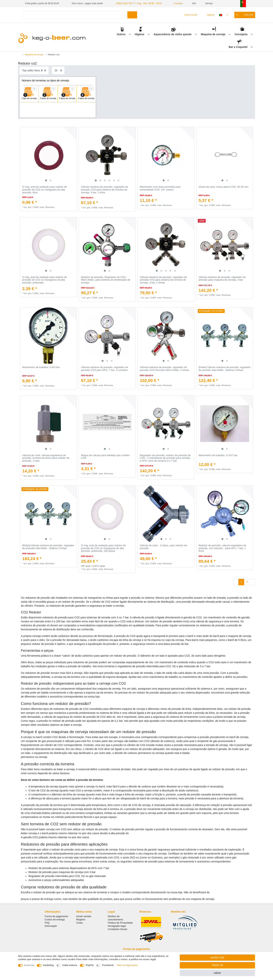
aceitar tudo (217, 957)
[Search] (132, 15)
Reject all (217, 965)
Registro (81, 920)
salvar (217, 973)
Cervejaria (241, 34)
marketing (48, 965)
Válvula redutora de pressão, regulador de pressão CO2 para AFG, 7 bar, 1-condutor (104, 369)
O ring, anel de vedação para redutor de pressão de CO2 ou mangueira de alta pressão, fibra (45, 190)
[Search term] (75, 15)
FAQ (47, 923)
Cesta (79, 923)
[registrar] (209, 15)
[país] (221, 15)
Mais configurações (127, 965)
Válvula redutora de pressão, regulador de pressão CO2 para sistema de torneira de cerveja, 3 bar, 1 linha (104, 190)
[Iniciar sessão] (189, 15)
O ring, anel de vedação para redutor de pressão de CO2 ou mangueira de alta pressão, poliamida (45, 280)
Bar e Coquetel (238, 47)
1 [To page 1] (241, 582)
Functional (108, 965)
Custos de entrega (55, 920)
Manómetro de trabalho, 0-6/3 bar (41, 367)
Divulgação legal (117, 926)
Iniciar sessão (84, 916)
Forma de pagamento (56, 916)
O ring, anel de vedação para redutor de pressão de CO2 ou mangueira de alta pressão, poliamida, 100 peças (103, 548)
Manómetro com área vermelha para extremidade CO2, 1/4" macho (160, 188)
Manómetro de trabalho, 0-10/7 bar (218, 455)
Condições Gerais (118, 929)
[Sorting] (34, 70)
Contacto (177, 3)
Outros (122, 34)
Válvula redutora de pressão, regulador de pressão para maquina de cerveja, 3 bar (222, 279)
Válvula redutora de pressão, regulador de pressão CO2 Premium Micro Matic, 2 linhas (164, 369)
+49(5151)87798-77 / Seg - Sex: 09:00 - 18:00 (139, 3)
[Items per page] (58, 70)
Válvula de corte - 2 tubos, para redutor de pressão (163, 547)
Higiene (140, 34)
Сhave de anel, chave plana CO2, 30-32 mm (223, 187)
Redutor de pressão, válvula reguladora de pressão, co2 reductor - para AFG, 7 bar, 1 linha (222, 548)
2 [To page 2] (247, 582)
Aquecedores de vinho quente (173, 34)
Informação (51, 926)
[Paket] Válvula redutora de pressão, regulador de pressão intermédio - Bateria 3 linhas (48, 547)
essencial (29, 965)
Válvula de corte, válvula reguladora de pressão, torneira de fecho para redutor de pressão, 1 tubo (46, 458)
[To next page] (252, 582)
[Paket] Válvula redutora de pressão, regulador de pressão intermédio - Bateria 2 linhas (225, 369)
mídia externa (70, 965)
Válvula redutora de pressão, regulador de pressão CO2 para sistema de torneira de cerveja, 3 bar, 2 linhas (163, 280)
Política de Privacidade (120, 923)
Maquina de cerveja (213, 34)
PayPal (90, 965)
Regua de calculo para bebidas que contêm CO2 (105, 457)
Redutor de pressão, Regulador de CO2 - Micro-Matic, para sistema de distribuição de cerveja (106, 280)
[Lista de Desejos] (229, 15)
